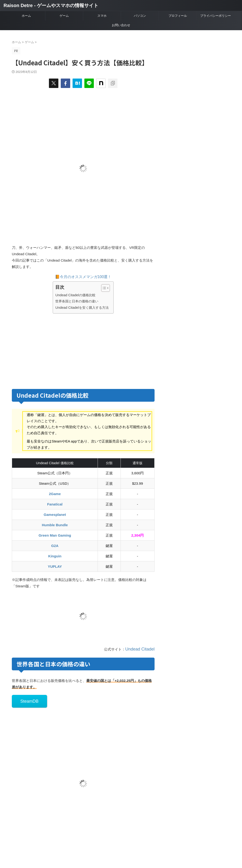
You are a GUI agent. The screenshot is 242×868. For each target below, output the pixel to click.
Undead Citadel (142, 649)
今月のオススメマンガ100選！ (86, 277)
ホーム (26, 16)
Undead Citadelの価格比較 (75, 295)
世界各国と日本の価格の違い (77, 301)
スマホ (102, 16)
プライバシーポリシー (216, 16)
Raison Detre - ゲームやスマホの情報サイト (51, 5)
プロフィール (178, 16)
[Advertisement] (52, 350)
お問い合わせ (121, 25)
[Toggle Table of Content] (103, 288)
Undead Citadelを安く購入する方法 (82, 308)
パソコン (140, 16)
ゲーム (64, 16)
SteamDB (26, 699)
